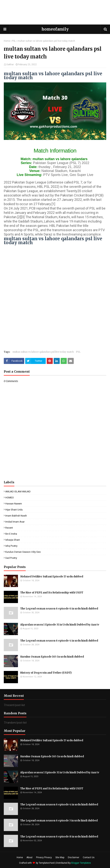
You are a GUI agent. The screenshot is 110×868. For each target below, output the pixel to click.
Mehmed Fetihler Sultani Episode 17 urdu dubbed (52, 577)
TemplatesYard (47, 863)
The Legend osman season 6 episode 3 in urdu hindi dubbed (59, 821)
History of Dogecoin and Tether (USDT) (46, 673)
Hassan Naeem (14, 504)
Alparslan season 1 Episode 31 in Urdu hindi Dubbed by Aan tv (60, 625)
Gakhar (10, 64)
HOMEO (10, 498)
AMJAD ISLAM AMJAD (18, 492)
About (29, 857)
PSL (14, 41)
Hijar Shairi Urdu (14, 510)
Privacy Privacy (44, 857)
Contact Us (89, 857)
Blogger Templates (81, 863)
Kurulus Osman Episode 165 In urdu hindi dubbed (52, 657)
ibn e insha (11, 534)
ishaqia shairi (13, 540)
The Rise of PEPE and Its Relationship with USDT (52, 593)
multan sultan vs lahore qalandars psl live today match (43, 352)
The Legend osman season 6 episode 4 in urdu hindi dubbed (59, 641)
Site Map (60, 857)
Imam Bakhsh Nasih (16, 516)
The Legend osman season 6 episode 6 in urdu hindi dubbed (59, 609)
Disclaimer (74, 857)
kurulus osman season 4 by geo (23, 552)
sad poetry (11, 558)
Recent (9, 528)
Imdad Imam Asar (15, 522)
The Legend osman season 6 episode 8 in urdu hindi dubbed (59, 837)
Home (7, 41)
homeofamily (55, 29)
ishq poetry (11, 546)
